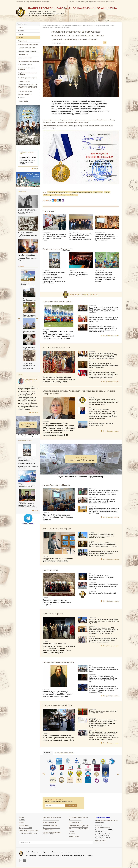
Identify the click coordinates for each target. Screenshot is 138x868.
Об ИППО (21, 31)
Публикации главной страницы (84, 294)
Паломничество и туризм (51, 820)
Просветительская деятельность (29, 61)
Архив (36, 169)
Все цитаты (35, 412)
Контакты (21, 98)
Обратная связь (100, 840)
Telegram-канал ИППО (28, 524)
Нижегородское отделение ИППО (59, 192)
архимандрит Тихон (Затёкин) (82, 192)
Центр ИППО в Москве (103, 828)
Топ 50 (36, 510)
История (21, 34)
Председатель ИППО (25, 828)
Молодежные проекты (25, 64)
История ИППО (24, 825)
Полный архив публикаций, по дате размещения (107, 821)
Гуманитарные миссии (25, 58)
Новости (21, 38)
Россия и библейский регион (27, 48)
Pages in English (23, 101)
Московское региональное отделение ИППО (51, 829)
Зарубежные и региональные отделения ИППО (52, 833)
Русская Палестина (24, 81)
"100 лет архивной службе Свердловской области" (60, 195)
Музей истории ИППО (25, 94)
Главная (20, 27)
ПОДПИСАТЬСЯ (71, 805)
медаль (107, 192)
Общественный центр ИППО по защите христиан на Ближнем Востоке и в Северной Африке (28, 86)
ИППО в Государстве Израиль (27, 78)
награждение (98, 192)
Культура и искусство (25, 91)
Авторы (72, 831)
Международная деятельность (28, 44)
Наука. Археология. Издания (27, 51)
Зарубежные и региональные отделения (27, 74)
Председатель (22, 41)
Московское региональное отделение (26, 69)
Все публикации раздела (111, 335)
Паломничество (23, 54)
